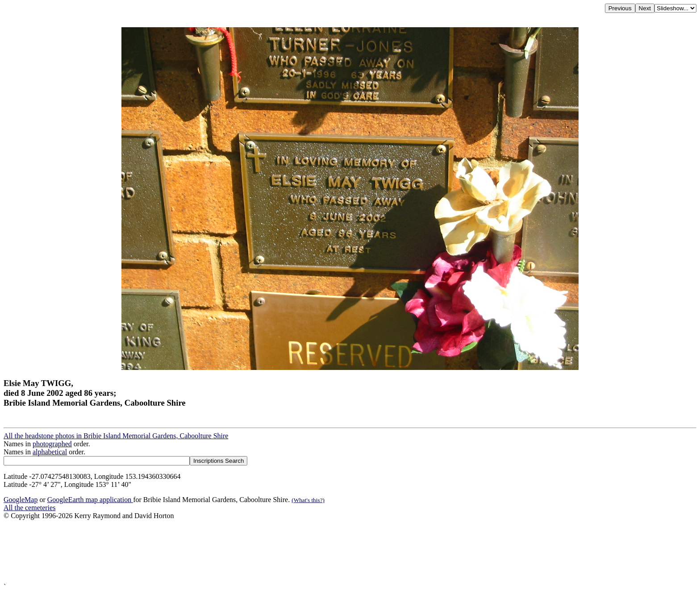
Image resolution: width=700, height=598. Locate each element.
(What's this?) (308, 500)
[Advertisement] (271, 551)
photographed (52, 444)
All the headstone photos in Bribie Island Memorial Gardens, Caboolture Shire (116, 436)
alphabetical (50, 452)
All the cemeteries (29, 508)
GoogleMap (21, 500)
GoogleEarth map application (90, 500)
